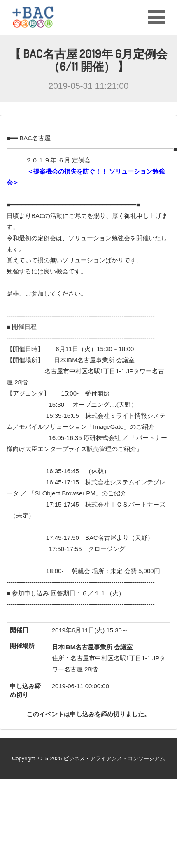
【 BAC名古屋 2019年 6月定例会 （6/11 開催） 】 (89, 60)
